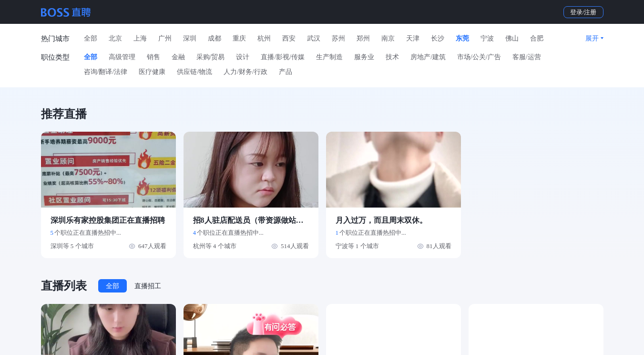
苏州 (338, 38)
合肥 (537, 38)
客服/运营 (527, 57)
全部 (91, 38)
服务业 (364, 57)
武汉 (314, 38)
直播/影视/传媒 (283, 57)
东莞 (462, 38)
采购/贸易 (211, 57)
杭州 (264, 38)
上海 (140, 38)
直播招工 (148, 286)
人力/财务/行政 (245, 72)
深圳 (190, 38)
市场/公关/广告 (479, 57)
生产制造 (329, 57)
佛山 (512, 38)
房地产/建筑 (428, 57)
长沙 (438, 38)
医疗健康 (152, 72)
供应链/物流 (194, 72)
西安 (289, 38)
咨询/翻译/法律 (106, 72)
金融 (178, 57)
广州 (165, 38)
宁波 (487, 38)
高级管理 (122, 57)
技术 (392, 57)
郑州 (363, 38)
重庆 (239, 38)
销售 (153, 57)
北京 (115, 38)
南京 (388, 38)
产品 (286, 72)
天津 (413, 38)
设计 (243, 57)
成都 (215, 38)
